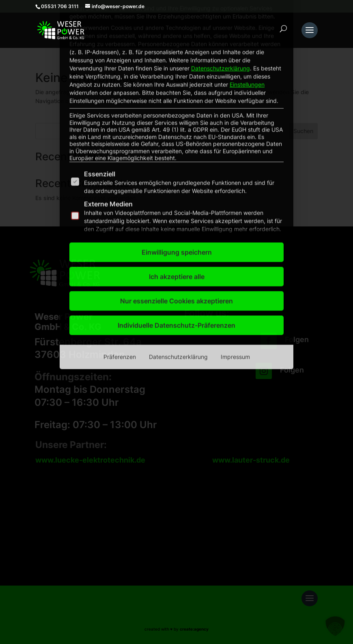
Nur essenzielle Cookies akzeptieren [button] (176, 185)
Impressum (235, 240)
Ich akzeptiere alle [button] (177, 160)
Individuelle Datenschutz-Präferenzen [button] (176, 209)
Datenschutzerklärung (178, 240)
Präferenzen (120, 240)
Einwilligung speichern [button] (177, 136)
